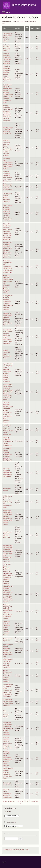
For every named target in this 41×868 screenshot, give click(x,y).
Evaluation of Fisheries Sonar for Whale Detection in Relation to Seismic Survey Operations (8, 319)
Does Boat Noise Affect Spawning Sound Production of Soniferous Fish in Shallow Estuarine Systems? (8, 148)
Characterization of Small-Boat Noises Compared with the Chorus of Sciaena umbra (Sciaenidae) (8, 691)
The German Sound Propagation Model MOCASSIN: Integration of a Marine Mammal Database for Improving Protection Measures (8, 574)
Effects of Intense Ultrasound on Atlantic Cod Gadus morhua (8, 794)
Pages (38, 28)
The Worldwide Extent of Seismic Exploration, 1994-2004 (8, 198)
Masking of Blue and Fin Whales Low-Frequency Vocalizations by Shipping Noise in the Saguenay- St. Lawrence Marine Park (8, 553)
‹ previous (11, 801)
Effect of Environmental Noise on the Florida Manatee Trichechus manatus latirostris (8, 676)
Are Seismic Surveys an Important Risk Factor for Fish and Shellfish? (7, 473)
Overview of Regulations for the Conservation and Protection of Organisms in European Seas (8, 267)
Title (5, 28)
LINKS (4, 862)
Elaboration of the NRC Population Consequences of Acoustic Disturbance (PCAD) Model (8, 454)
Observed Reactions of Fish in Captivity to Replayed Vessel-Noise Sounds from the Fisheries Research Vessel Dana (8, 113)
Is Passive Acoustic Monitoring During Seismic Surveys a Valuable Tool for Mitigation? (8, 743)
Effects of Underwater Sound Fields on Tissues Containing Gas (8, 442)
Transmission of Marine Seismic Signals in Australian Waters (8, 37)
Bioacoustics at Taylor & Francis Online (17, 849)
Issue (32, 28)
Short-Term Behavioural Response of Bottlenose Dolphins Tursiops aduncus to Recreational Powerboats (7, 74)
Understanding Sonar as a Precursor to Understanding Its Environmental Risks (7, 502)
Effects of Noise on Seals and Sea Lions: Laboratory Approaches (8, 663)
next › (33, 801)
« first (5, 801)
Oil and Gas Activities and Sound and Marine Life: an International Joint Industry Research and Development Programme (8, 232)
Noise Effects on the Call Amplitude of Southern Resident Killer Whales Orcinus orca (8, 651)
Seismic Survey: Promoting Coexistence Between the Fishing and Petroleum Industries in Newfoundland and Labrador (8, 213)
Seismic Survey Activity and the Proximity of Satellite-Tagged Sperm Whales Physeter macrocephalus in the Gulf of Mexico (8, 392)
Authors (17, 28)
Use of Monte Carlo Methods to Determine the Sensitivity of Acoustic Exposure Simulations (8, 729)
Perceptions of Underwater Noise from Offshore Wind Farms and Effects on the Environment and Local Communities (7, 250)
